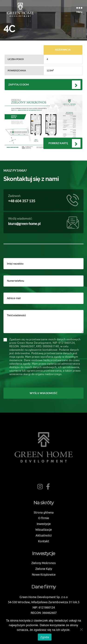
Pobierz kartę (58, 143)
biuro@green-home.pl (24, 224)
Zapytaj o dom (19, 85)
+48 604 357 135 (22, 201)
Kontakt (43, 541)
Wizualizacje (43, 530)
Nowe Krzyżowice (44, 575)
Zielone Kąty (44, 569)
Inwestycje (44, 524)
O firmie (43, 518)
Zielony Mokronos (43, 563)
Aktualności (43, 535)
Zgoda (45, 637)
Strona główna (44, 512)
